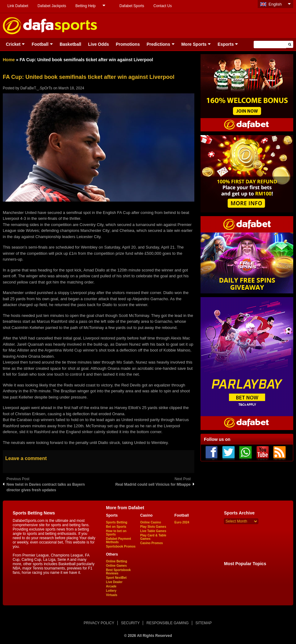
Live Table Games (153, 531)
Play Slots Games (153, 527)
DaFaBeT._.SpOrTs (36, 88)
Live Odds (99, 44)
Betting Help (85, 6)
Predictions (158, 44)
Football (40, 44)
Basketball (70, 44)
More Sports (194, 44)
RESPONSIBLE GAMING (168, 623)
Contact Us (163, 6)
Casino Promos (152, 543)
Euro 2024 (182, 522)
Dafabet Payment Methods (118, 540)
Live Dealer (114, 582)
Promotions (128, 44)
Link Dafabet (18, 6)
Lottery (111, 591)
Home (9, 60)
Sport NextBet (116, 578)
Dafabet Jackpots (52, 6)
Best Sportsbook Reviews (118, 572)
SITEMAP (203, 623)
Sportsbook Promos (121, 546)
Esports (226, 44)
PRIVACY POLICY (99, 623)
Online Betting (116, 561)
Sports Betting (117, 522)
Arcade (111, 586)
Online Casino (151, 522)
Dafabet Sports (132, 6)
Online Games (116, 566)
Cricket (13, 44)
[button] (290, 44)
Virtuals (112, 595)
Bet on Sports (116, 527)
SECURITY (131, 623)
